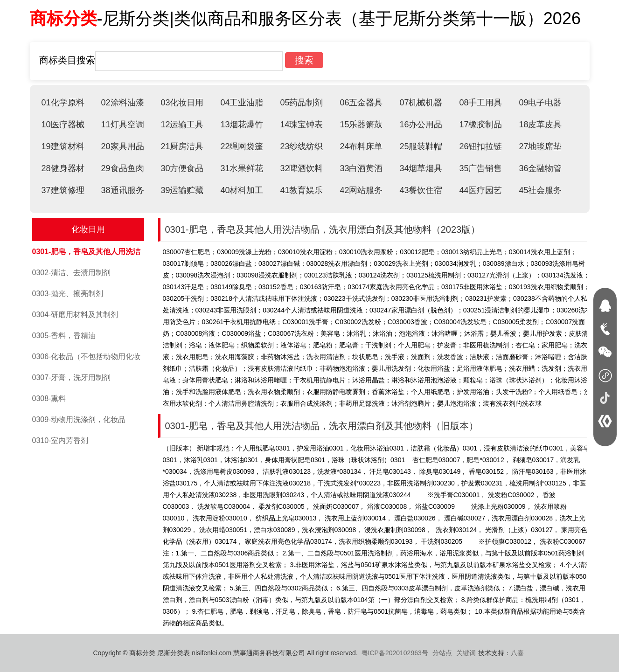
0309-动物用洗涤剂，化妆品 (79, 419)
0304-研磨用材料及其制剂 (75, 315)
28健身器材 (63, 168)
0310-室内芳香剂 (60, 440)
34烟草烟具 (421, 168)
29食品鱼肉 (122, 168)
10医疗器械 (63, 125)
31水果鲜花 (242, 168)
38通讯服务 (122, 190)
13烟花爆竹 (242, 125)
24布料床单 (361, 146)
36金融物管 (540, 168)
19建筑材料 (63, 146)
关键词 (466, 653)
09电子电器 (540, 103)
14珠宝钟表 (301, 125)
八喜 (517, 653)
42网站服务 (361, 190)
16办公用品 (421, 125)
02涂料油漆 (122, 103)
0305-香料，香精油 (64, 336)
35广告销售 (480, 168)
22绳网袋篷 (242, 146)
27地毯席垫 (540, 146)
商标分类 (63, 18)
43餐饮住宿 (421, 190)
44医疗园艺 (480, 190)
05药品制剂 (301, 103)
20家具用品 (122, 146)
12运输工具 (182, 125)
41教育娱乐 (301, 190)
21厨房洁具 (182, 146)
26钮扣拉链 (480, 146)
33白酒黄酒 (361, 168)
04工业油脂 (242, 103)
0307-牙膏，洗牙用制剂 (72, 378)
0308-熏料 (49, 398)
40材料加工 (242, 190)
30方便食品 (182, 168)
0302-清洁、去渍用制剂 (72, 273)
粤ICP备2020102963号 (395, 653)
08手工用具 (480, 103)
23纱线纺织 (301, 146)
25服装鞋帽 (421, 146)
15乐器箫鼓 (361, 125)
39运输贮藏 (182, 190)
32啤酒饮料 (301, 168)
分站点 (442, 653)
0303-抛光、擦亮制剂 (68, 294)
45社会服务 (540, 190)
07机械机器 (421, 103)
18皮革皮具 (540, 125)
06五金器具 (361, 103)
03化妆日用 (182, 103)
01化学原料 (63, 103)
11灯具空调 (122, 125)
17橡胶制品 (480, 125)
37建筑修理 (63, 190)
